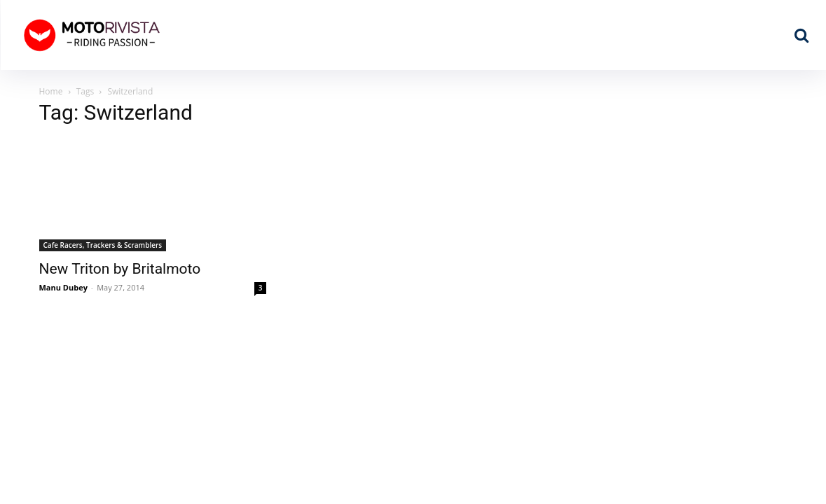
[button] (801, 35)
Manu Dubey (63, 287)
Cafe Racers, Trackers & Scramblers (103, 245)
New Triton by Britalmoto (120, 269)
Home (51, 91)
